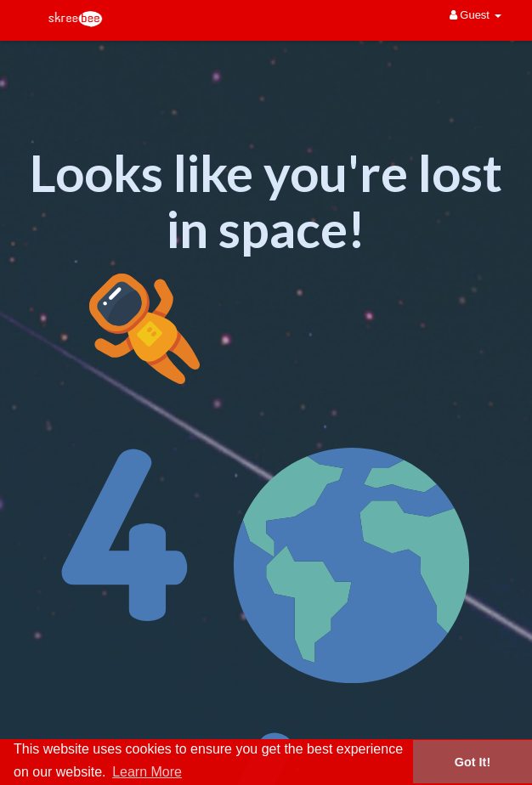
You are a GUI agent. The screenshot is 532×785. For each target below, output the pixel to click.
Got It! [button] (473, 762)
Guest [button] (475, 15)
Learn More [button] (147, 772)
